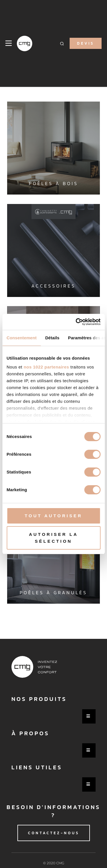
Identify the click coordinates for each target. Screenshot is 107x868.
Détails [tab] (52, 338)
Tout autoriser (53, 516)
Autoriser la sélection (53, 538)
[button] (62, 43)
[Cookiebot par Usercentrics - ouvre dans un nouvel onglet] (76, 322)
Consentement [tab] (22, 338)
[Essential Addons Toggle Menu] (89, 716)
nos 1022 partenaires (46, 367)
